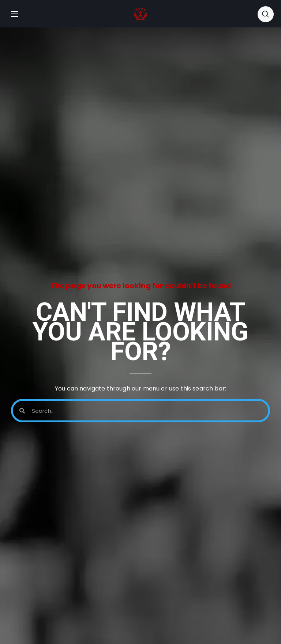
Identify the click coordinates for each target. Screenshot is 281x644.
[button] (266, 14)
